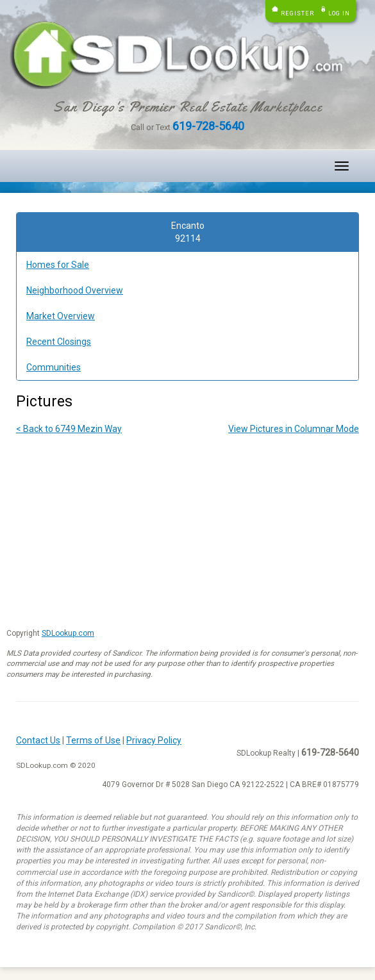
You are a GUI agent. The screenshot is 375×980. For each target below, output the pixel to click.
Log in (339, 13)
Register (297, 13)
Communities (54, 367)
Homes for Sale (58, 265)
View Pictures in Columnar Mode (294, 429)
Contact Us (38, 740)
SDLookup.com (68, 633)
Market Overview (61, 316)
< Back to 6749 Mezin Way (69, 429)
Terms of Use (93, 740)
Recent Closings (59, 342)
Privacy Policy (154, 740)
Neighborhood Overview (75, 290)
